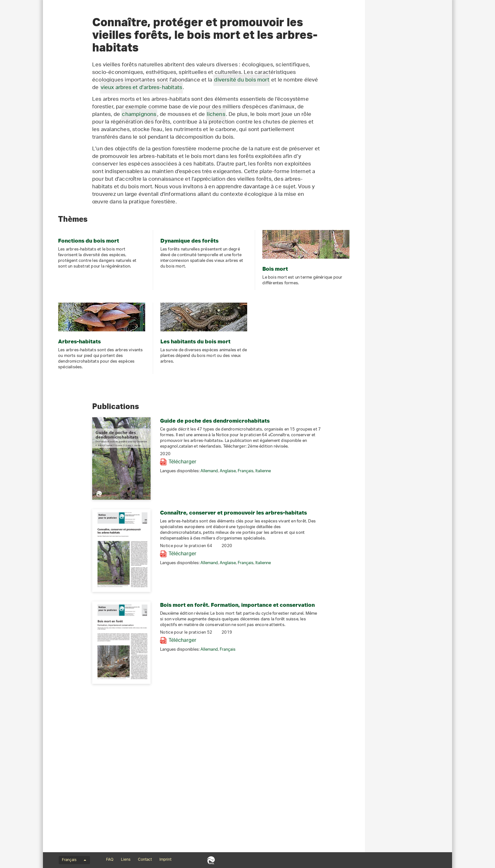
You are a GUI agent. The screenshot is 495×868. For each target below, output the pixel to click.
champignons (226, 216)
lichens (303, 216)
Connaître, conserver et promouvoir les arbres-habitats (321, 625)
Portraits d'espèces (74, 133)
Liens (126, 860)
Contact (145, 860)
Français (333, 584)
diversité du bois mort (329, 182)
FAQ (110, 860)
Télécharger (270, 575)
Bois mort (64, 110)
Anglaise (315, 584)
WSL (211, 860)
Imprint (165, 860)
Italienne (350, 584)
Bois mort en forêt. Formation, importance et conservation (325, 717)
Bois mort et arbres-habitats (80, 71)
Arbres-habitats (70, 121)
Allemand (296, 584)
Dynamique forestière (76, 99)
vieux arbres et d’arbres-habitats (229, 189)
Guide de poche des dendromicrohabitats (302, 533)
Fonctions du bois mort (78, 87)
